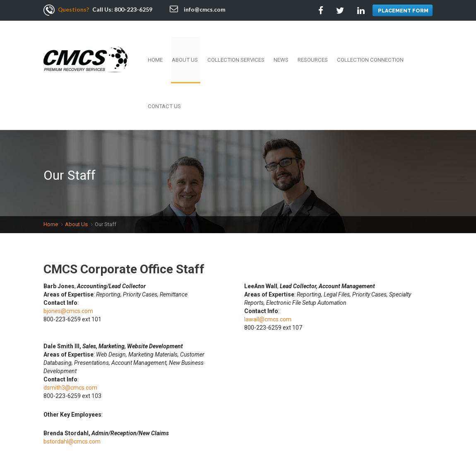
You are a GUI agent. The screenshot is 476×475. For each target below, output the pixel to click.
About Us (195, 43)
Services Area (149, 446)
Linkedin (406, 440)
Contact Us (417, 43)
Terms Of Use (277, 437)
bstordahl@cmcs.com (72, 379)
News (282, 43)
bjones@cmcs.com (68, 248)
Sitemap (185, 446)
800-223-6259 (134, 9)
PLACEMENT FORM (403, 11)
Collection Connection (363, 43)
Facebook (369, 440)
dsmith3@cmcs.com (70, 325)
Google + (425, 440)
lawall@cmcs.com (268, 256)
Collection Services (241, 43)
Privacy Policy (67, 446)
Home (169, 43)
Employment (112, 437)
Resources (310, 43)
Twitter (388, 440)
